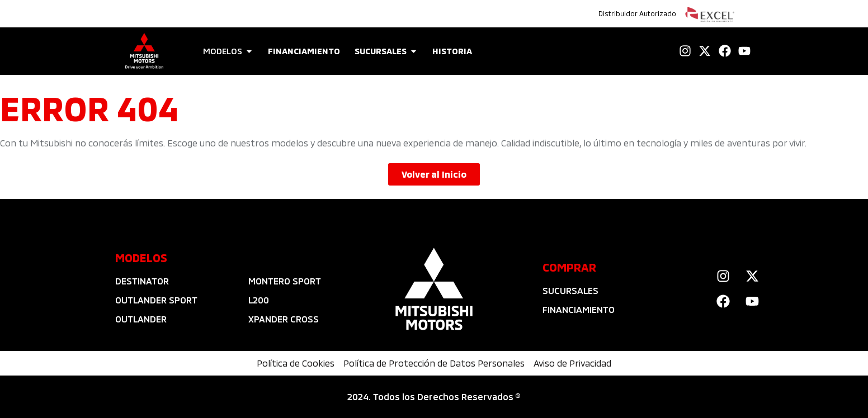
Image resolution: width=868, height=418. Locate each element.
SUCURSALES (381, 51)
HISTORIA (452, 51)
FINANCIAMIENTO (304, 51)
